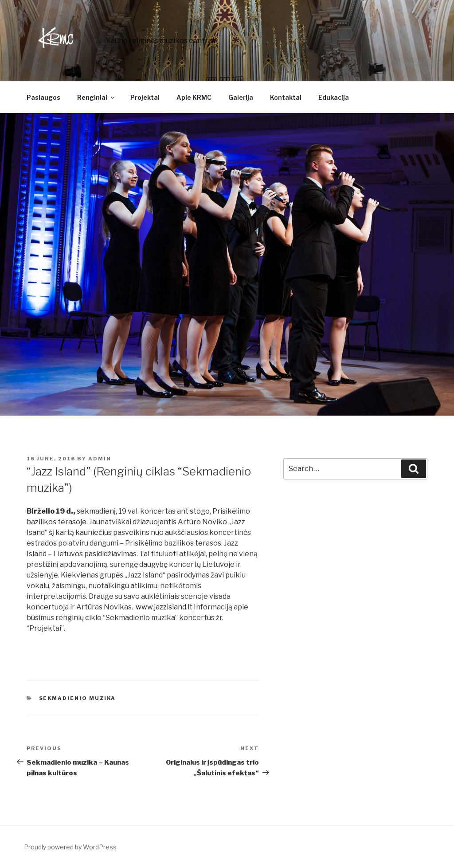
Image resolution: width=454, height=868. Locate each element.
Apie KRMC (194, 97)
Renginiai (96, 97)
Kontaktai (286, 97)
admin (100, 459)
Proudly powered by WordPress (70, 847)
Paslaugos (43, 97)
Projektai (145, 97)
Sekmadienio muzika (78, 698)
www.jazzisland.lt (164, 607)
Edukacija (334, 97)
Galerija (241, 97)
